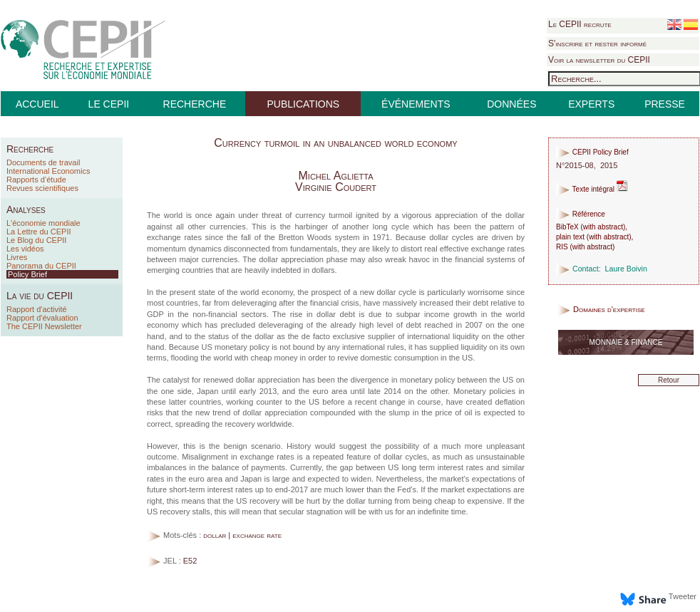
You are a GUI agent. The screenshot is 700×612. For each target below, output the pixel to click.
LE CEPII (109, 104)
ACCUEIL (37, 104)
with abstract (603, 227)
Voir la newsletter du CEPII (599, 60)
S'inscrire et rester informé (597, 43)
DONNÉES (511, 104)
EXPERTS (591, 104)
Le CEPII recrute (580, 24)
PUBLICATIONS (303, 104)
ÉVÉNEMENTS (416, 104)
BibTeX (567, 227)
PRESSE (665, 104)
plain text (570, 237)
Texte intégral (592, 189)
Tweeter (683, 596)
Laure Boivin (626, 269)
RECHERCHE (195, 104)
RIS (562, 247)
